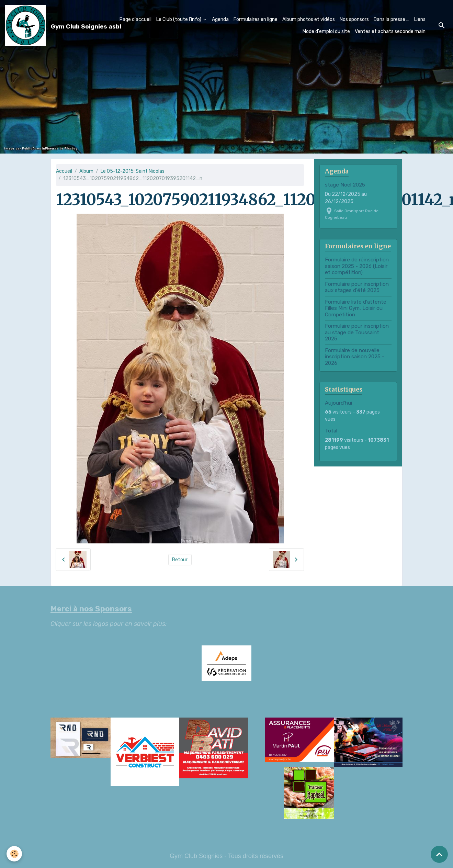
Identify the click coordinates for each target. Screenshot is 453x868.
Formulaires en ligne (256, 19)
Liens (420, 19)
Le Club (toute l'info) (179, 19)
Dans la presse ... (392, 19)
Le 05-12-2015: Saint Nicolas (133, 171)
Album (86, 171)
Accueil (64, 171)
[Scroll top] (439, 854)
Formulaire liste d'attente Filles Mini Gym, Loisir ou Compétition (356, 308)
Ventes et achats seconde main (390, 31)
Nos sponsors (354, 19)
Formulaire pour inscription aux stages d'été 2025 (357, 287)
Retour (180, 560)
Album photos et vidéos (309, 19)
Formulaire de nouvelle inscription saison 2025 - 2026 (355, 357)
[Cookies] (15, 854)
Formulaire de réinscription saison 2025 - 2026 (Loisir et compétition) (357, 266)
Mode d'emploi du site (326, 31)
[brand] (50, 25)
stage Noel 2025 (345, 185)
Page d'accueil (135, 19)
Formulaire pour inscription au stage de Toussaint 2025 (357, 332)
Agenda (220, 19)
